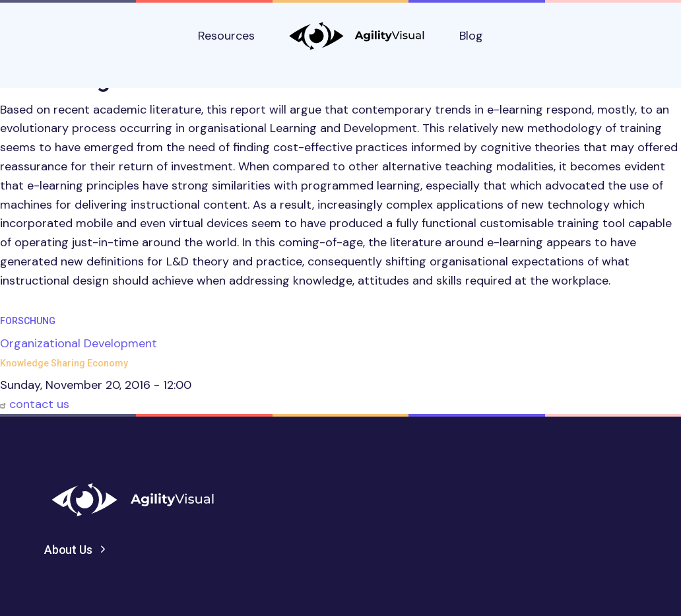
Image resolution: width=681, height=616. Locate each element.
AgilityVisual (357, 36)
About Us (68, 550)
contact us (39, 404)
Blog (471, 36)
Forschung (28, 321)
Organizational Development (79, 343)
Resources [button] (226, 36)
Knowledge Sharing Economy (64, 363)
